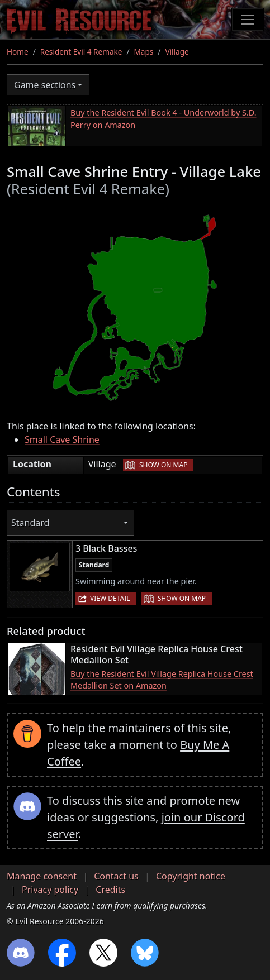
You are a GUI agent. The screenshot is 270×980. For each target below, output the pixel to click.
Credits (110, 890)
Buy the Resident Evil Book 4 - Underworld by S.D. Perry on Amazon (164, 119)
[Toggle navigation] (248, 20)
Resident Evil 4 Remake (81, 52)
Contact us (116, 876)
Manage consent (42, 876)
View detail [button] (110, 598)
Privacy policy (50, 890)
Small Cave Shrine (62, 439)
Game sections (45, 85)
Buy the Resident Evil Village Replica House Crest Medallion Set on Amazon (162, 680)
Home (18, 52)
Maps (144, 52)
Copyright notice (191, 876)
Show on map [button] (163, 465)
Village (177, 52)
